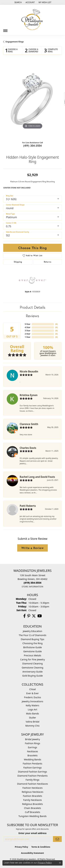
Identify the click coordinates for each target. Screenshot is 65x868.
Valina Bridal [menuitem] (32, 722)
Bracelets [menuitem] (32, 755)
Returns (48, 262)
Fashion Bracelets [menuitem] (32, 796)
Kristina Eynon (29, 395)
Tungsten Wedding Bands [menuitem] (33, 816)
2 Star (27, 334)
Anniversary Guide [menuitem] (32, 672)
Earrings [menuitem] (32, 747)
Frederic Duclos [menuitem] (32, 697)
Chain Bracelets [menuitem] (32, 808)
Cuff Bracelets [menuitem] (32, 812)
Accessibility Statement (32, 853)
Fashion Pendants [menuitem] (32, 764)
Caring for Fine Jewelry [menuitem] (32, 659)
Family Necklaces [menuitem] (33, 800)
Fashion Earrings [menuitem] (33, 768)
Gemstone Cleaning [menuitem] (33, 668)
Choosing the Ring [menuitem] (32, 643)
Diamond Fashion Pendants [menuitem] (32, 776)
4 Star (27, 327)
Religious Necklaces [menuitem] (33, 792)
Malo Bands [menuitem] (32, 714)
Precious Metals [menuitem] (32, 655)
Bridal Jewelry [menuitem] (32, 739)
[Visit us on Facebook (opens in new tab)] (24, 616)
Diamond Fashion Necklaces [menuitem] (32, 784)
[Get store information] (32, 587)
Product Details (33, 307)
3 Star (27, 331)
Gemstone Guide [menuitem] (32, 651)
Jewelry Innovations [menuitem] (32, 701)
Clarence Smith (29, 424)
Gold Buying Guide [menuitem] (32, 676)
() (56, 324)
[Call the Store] (33, 583)
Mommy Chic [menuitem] (32, 726)
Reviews (32, 316)
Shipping (18, 262)
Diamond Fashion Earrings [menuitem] (33, 772)
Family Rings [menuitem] (33, 780)
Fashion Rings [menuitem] (32, 743)
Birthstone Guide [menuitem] (33, 647)
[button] (18, 2)
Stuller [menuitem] (32, 718)
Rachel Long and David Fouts (37, 477)
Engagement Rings (15, 42)
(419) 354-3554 (32, 146)
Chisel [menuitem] (32, 689)
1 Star (27, 337)
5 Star (27, 324)
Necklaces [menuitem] (32, 751)
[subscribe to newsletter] (57, 839)
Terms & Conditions (41, 847)
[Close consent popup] (60, 863)
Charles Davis (28, 448)
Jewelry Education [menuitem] (32, 631)
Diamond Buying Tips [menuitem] (32, 639)
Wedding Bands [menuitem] (32, 759)
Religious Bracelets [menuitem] (32, 804)
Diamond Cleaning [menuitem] (32, 664)
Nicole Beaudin (29, 371)
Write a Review (32, 548)
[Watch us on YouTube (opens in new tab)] (40, 616)
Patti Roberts (28, 506)
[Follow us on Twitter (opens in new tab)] (34, 616)
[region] (32, 101)
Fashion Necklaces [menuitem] (32, 788)
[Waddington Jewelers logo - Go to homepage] (32, 20)
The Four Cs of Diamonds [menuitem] (32, 635)
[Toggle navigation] (5, 29)
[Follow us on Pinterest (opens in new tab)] (29, 616)
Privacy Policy (21, 847)
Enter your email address (33, 833)
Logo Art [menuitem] (32, 709)
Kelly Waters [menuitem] (33, 705)
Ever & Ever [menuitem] (33, 693)
